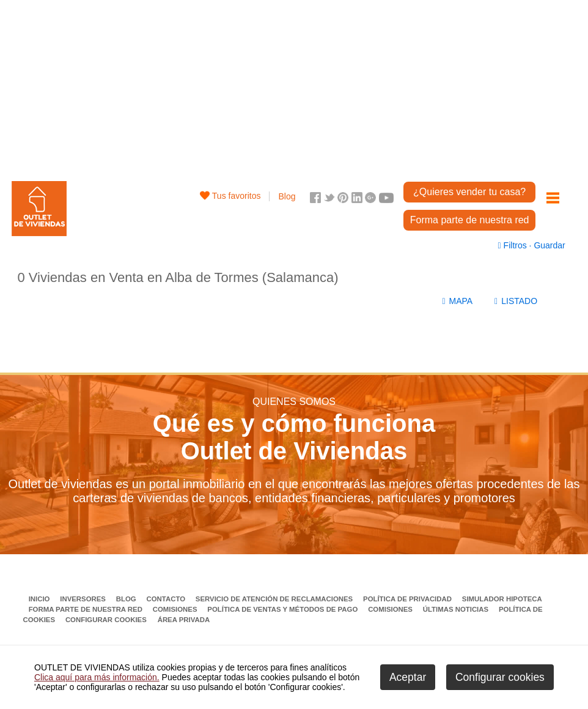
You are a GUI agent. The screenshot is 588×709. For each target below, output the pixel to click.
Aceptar (408, 677)
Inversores (84, 599)
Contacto (167, 599)
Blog (287, 196)
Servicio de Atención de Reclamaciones (275, 599)
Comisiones (176, 609)
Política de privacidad (408, 599)
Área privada (184, 620)
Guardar (549, 245)
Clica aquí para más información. (97, 677)
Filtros (514, 245)
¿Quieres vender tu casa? (469, 192)
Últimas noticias (457, 609)
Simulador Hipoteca (502, 599)
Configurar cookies (106, 620)
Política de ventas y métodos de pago (283, 609)
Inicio (40, 599)
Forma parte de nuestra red (470, 220)
